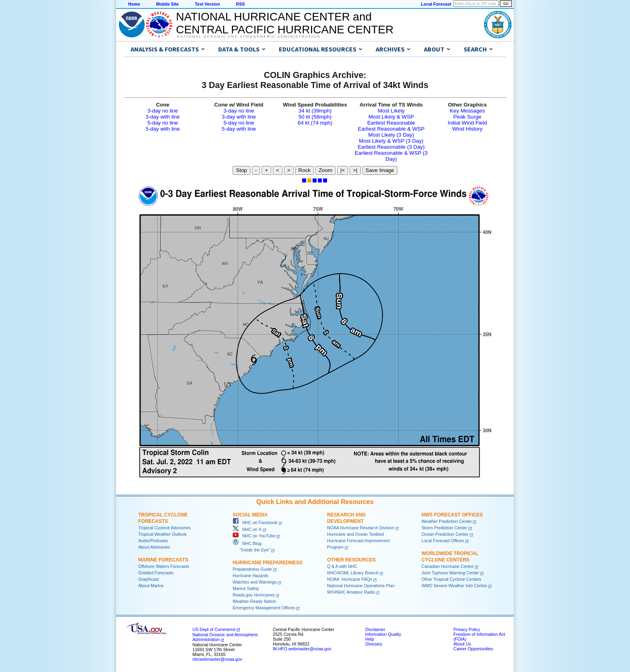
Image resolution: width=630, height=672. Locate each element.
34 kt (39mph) (315, 111)
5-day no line (163, 123)
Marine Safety (246, 588)
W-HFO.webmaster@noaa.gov (302, 649)
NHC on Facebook (255, 522)
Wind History (467, 129)
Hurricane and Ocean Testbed (355, 534)
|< (343, 170)
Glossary (374, 644)
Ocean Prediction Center (445, 534)
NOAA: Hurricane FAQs (350, 579)
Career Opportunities (473, 649)
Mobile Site (168, 4)
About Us (462, 644)
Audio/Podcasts (153, 541)
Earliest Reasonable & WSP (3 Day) (391, 156)
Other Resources (351, 560)
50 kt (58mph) (315, 117)
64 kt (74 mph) (315, 123)
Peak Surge (467, 117)
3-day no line (163, 111)
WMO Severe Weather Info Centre (454, 586)
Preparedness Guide (252, 569)
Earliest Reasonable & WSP (391, 129)
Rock (305, 170)
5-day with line (163, 129)
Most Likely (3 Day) (391, 135)
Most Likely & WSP (391, 117)
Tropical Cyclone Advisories (165, 528)
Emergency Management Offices (264, 608)
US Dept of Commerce (214, 629)
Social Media (250, 515)
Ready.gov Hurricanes (254, 595)
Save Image (380, 170)
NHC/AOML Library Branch (353, 573)
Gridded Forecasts (156, 573)
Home (134, 4)
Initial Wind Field (467, 123)
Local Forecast (436, 4)
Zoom (325, 170)
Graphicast (149, 579)
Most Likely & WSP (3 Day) (391, 141)
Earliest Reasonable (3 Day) (391, 147)
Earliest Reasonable (391, 123)
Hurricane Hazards (251, 576)
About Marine (151, 586)
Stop (241, 170)
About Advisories (154, 547)
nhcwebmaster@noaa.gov (217, 659)
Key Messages (467, 111)
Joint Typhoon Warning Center (450, 573)
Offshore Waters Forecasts (164, 566)
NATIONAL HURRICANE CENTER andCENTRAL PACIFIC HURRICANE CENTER (285, 23)
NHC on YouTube (254, 536)
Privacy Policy (466, 629)
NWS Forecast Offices (452, 515)
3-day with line (163, 117)
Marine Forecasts (163, 560)
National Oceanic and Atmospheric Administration (249, 37)
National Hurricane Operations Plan (361, 586)
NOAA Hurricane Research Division (361, 528)
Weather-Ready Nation (254, 601)
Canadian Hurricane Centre (448, 566)
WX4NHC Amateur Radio (351, 592)
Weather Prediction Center (447, 521)
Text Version (208, 4)
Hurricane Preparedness (268, 563)
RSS (240, 4)
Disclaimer (375, 629)
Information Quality (383, 634)
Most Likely (391, 111)
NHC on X (247, 529)
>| (355, 170)
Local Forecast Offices (443, 541)
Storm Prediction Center (444, 528)
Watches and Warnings (255, 582)
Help (370, 639)
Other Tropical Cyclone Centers (451, 579)
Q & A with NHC (342, 566)
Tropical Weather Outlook (162, 534)
